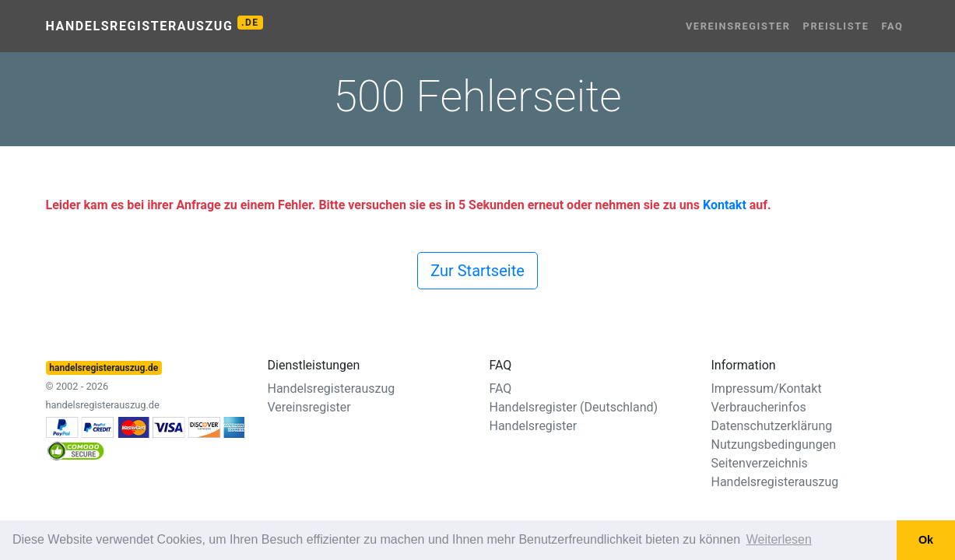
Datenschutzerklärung (772, 426)
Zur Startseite (477, 271)
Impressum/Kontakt (767, 388)
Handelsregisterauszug (154, 24)
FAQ (893, 26)
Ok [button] (926, 540)
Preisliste (836, 26)
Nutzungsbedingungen (774, 444)
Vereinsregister (738, 26)
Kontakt (725, 205)
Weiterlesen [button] (779, 539)
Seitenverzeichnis (760, 463)
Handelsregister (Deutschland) (574, 407)
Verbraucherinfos (759, 407)
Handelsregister (534, 426)
